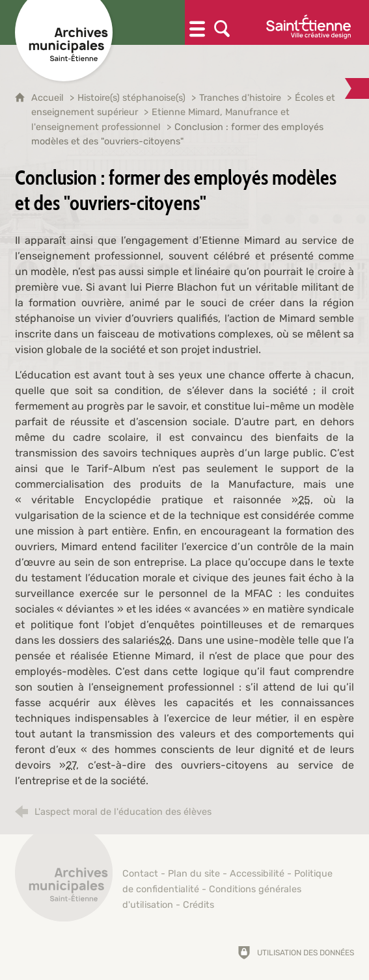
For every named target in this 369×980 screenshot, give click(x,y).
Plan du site (194, 874)
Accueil (49, 98)
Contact (140, 874)
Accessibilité (257, 874)
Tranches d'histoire (240, 98)
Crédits (198, 905)
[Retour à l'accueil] (64, 880)
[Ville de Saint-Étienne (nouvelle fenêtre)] (308, 22)
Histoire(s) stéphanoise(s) (131, 98)
